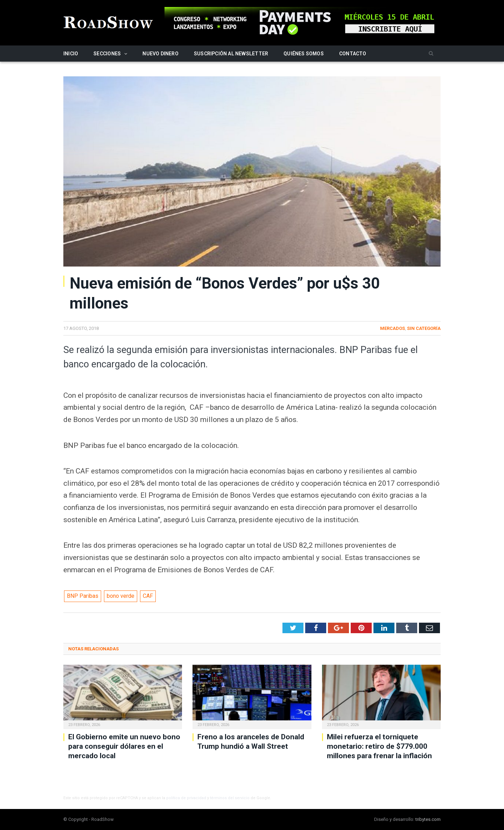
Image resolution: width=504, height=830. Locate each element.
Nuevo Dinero (160, 54)
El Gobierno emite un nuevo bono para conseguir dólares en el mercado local (124, 746)
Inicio (71, 54)
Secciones (107, 54)
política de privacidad (186, 798)
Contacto (353, 54)
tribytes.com (428, 819)
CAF (148, 596)
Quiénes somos (304, 54)
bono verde (121, 596)
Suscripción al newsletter (231, 54)
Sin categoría (424, 328)
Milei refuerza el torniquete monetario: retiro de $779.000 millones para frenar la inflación (379, 746)
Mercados (393, 328)
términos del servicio (230, 798)
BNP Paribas (83, 596)
